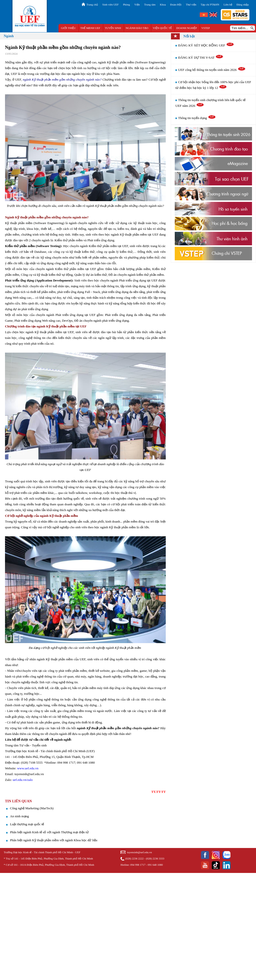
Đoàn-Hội (176, 4)
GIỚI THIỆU (68, 28)
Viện (137, 4)
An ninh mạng (19, 816)
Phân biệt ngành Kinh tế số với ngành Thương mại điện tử (49, 832)
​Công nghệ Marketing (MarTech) (32, 808)
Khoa (163, 4)
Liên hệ (228, 4)
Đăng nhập (243, 4)
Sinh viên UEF (110, 4)
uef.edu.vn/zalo (23, 780)
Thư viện (191, 4)
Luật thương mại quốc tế (27, 824)
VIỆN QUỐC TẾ (162, 28)
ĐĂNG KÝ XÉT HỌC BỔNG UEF (206, 45)
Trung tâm (150, 4)
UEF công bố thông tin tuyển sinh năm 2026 (212, 70)
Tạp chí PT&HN (210, 4)
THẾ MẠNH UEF (90, 28)
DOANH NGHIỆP (186, 28)
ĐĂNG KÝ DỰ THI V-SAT (201, 58)
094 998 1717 (138, 865)
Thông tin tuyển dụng (197, 118)
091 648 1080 (155, 865)
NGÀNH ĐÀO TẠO (137, 28)
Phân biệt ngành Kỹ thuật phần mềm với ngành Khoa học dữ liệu (54, 840)
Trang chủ (92, 4)
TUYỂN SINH (113, 28)
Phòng (126, 4)
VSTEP (206, 28)
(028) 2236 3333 (155, 858)
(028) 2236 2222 (134, 858)
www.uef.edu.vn (27, 768)
